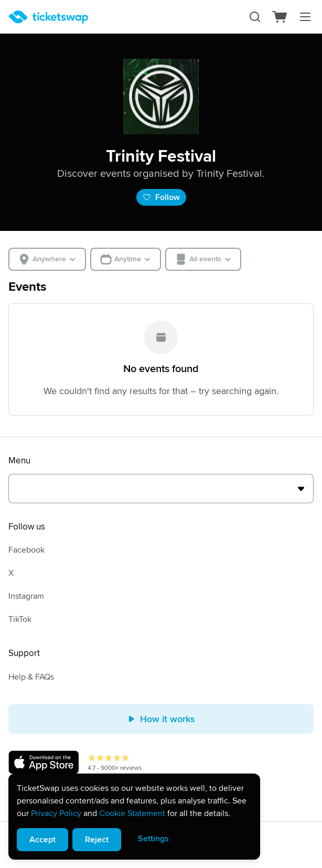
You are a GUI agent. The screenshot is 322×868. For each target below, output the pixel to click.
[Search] (255, 17)
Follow (161, 197)
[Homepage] (48, 17)
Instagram (26, 596)
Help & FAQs (31, 677)
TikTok (20, 619)
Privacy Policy (56, 813)
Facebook (26, 550)
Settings (153, 839)
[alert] (134, 817)
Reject (97, 840)
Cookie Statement (132, 813)
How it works (161, 719)
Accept (42, 840)
